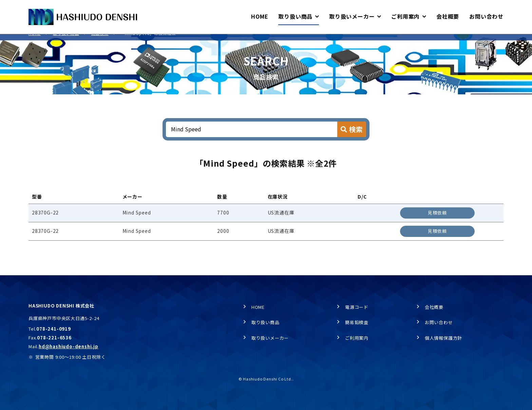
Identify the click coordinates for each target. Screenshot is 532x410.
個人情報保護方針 (443, 338)
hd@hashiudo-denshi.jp (69, 346)
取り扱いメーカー (270, 338)
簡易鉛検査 (357, 323)
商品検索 (100, 41)
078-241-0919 (54, 329)
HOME (35, 41)
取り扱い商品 (66, 41)
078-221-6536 (54, 338)
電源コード (357, 307)
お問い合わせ (439, 323)
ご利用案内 (357, 338)
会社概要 (434, 307)
